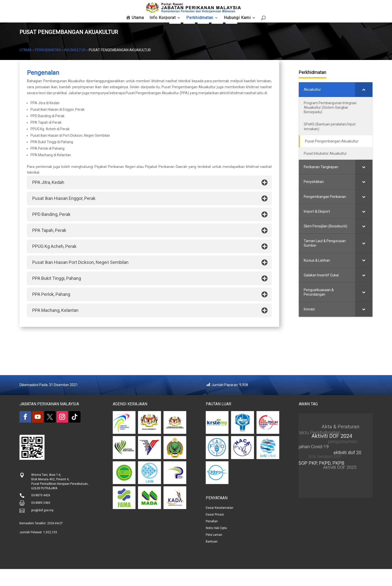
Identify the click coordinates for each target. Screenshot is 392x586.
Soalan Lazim (292, 22)
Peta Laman (358, 22)
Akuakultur (75, 67)
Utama (26, 67)
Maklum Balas (314, 24)
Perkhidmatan (48, 67)
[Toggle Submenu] (379, 106)
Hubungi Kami (336, 22)
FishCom (270, 22)
